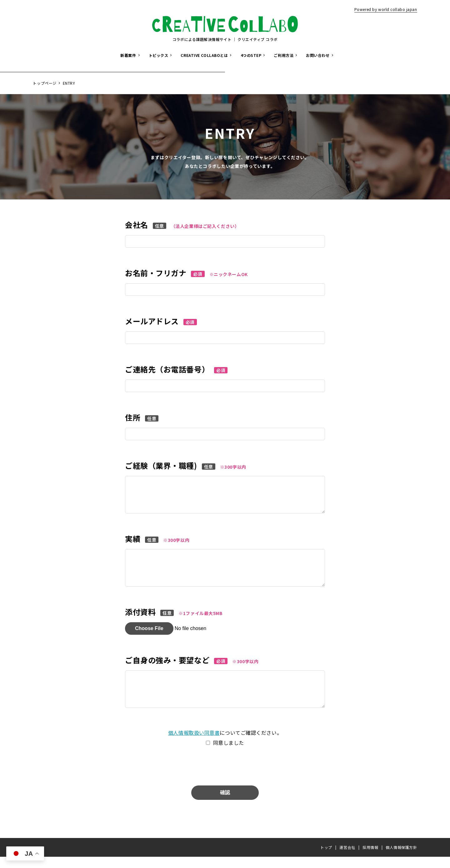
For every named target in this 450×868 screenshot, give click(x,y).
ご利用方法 (284, 55)
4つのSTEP (251, 55)
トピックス (159, 55)
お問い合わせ (318, 55)
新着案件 (128, 55)
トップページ (45, 83)
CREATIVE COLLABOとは (204, 55)
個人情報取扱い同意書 (194, 744)
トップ (326, 858)
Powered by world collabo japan (386, 9)
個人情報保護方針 (401, 858)
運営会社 (347, 858)
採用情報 (370, 858)
